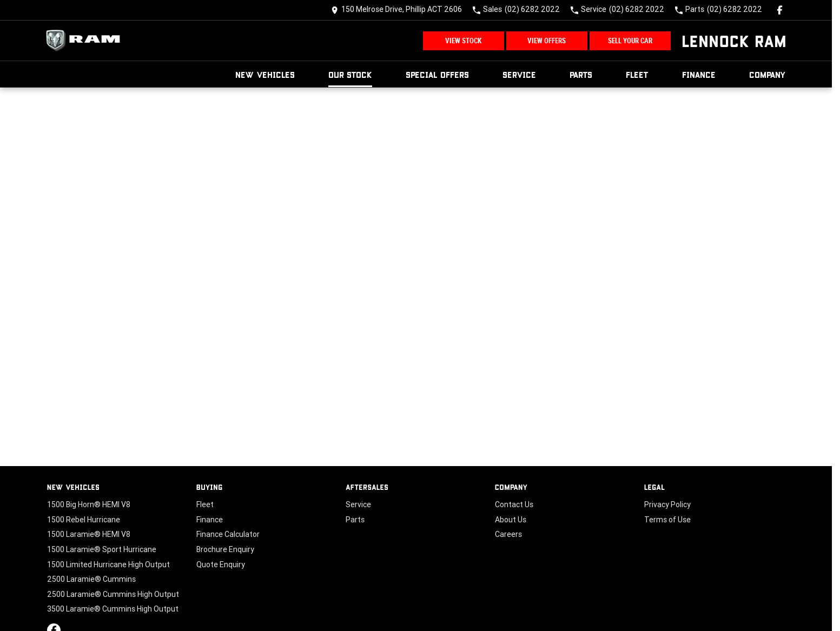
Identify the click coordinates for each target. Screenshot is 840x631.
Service (519, 74)
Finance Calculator (228, 534)
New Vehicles (265, 74)
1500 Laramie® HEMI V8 (89, 534)
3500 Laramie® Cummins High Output (113, 609)
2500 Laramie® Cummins (91, 579)
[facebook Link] (780, 10)
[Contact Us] (396, 10)
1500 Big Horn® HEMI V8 (89, 504)
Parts (581, 74)
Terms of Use (667, 520)
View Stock (463, 41)
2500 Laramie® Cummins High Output (113, 594)
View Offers (547, 41)
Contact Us (514, 504)
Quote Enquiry (221, 564)
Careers (508, 534)
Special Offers (437, 74)
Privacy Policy (667, 504)
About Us (511, 520)
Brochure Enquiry (225, 549)
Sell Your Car (630, 41)
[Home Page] (86, 41)
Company (768, 74)
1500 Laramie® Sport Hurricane (102, 549)
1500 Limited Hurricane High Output (108, 564)
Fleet (637, 74)
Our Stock (350, 74)
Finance (699, 74)
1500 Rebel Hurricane (84, 520)
